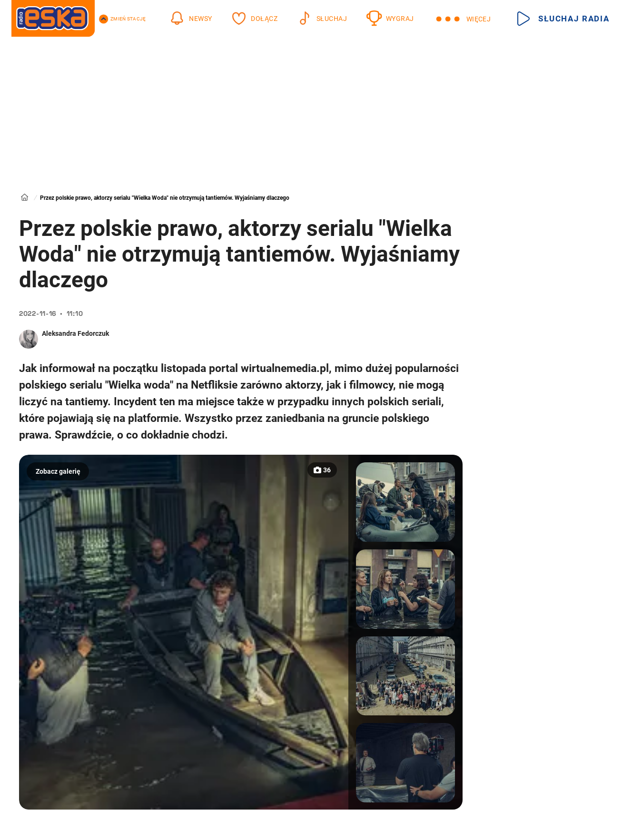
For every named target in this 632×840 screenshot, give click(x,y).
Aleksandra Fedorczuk (75, 333)
